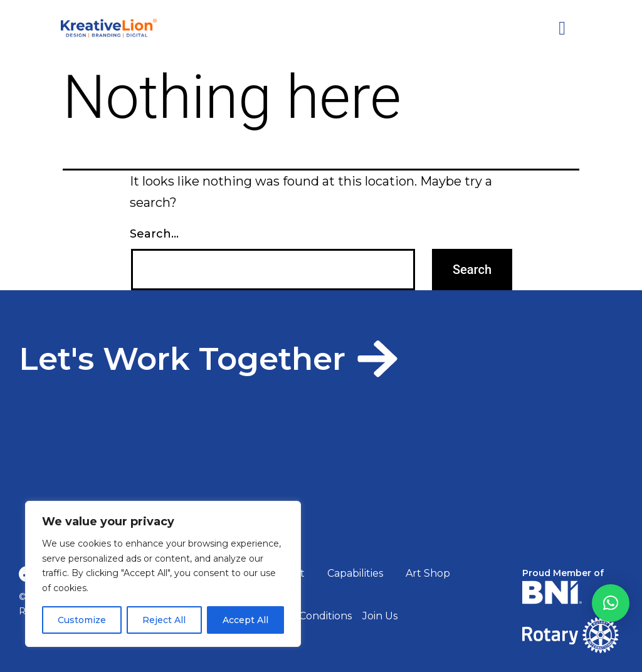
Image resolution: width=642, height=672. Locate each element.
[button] (611, 603)
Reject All (164, 620)
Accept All (245, 620)
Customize (82, 620)
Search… (154, 234)
